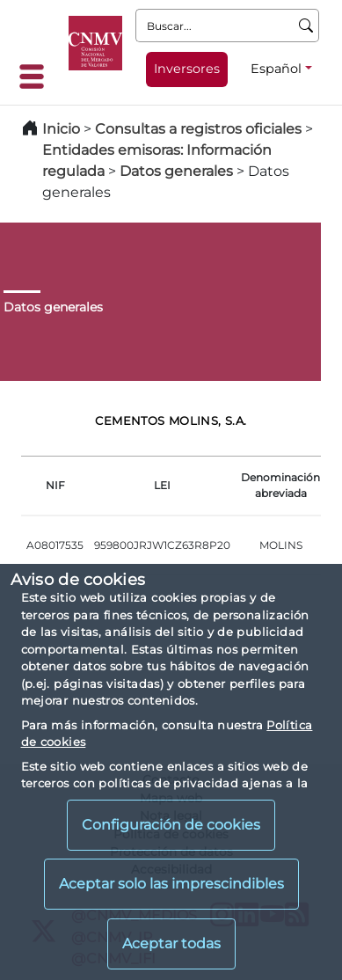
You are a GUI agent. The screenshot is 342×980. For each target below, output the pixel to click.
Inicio (61, 129)
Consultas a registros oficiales (198, 129)
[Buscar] (306, 26)
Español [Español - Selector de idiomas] (276, 69)
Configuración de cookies (171, 825)
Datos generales (176, 171)
